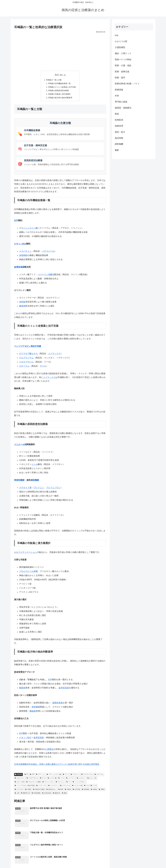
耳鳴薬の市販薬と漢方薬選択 (59, 95)
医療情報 (18, 776)
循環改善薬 (58, 704)
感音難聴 (35, 481)
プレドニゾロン (53, 489)
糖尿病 (22, 307)
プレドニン (39, 489)
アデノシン (41, 776)
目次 (57, 75)
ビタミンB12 (20, 245)
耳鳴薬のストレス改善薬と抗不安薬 (62, 88)
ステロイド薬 (25, 489)
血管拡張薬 (19, 268)
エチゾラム (24, 367)
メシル (35, 466)
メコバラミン (25, 252)
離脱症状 (57, 794)
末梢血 (22, 303)
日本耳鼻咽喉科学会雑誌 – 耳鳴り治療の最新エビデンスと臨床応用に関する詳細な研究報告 (57, 765)
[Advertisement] (60, 51)
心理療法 (49, 750)
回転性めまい (51, 791)
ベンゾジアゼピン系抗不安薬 (28, 347)
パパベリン (71, 779)
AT (26, 776)
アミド (66, 776)
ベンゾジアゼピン (79, 783)
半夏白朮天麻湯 (39, 791)
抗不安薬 (76, 791)
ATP (16, 222)
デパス (43, 367)
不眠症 (28, 791)
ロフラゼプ (19, 791)
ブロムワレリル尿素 (28, 573)
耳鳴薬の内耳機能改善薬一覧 (59, 84)
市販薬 (68, 791)
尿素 (61, 791)
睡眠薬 (33, 712)
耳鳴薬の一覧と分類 (53, 80)
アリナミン (75, 776)
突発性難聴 (19, 481)
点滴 (17, 794)
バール (61, 779)
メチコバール (48, 252)
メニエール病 (20, 446)
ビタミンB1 (92, 779)
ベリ (69, 783)
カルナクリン (20, 779)
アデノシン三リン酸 (28, 229)
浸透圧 (102, 791)
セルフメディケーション (25, 554)
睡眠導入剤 (26, 794)
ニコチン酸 (52, 779)
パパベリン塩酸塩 (46, 276)
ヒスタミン (81, 779)
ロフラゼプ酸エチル (28, 355)
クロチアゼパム (26, 363)
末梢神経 (23, 257)
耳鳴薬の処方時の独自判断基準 (60, 99)
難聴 (64, 794)
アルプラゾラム (26, 359)
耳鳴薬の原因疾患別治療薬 (58, 91)
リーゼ (94, 787)
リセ (87, 787)
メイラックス (54, 355)
